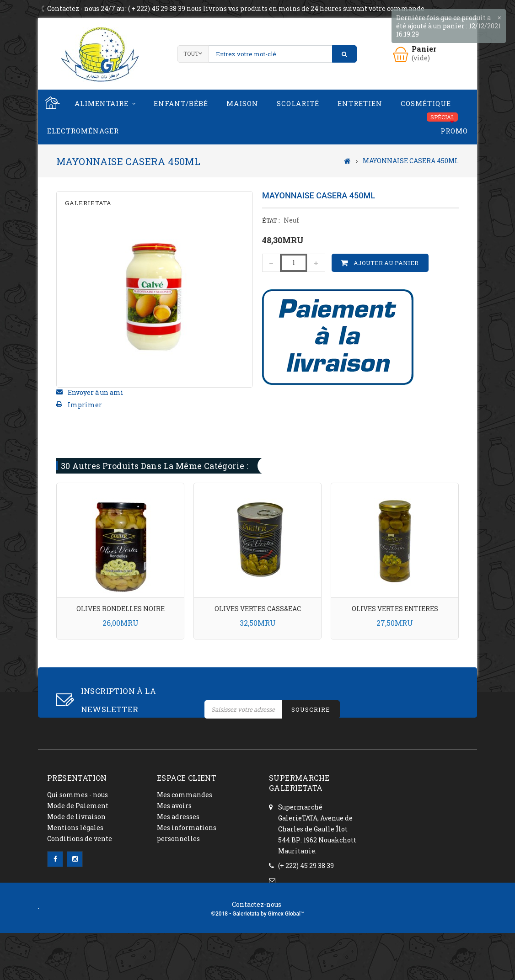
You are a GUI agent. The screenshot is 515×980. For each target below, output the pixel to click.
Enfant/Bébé (181, 103)
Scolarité (298, 103)
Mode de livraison (76, 817)
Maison (242, 103)
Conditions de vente (80, 839)
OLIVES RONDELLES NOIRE (121, 609)
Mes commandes (185, 795)
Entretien (360, 103)
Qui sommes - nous (78, 795)
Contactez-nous (257, 944)
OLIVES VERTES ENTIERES (395, 609)
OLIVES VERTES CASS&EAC (258, 609)
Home (52, 103)
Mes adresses (178, 817)
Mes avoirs (174, 806)
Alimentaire (102, 103)
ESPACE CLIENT (187, 778)
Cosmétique (426, 103)
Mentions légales (75, 828)
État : (271, 220)
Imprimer (85, 405)
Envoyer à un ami (96, 392)
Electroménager (83, 131)
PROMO (454, 131)
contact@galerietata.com (310, 887)
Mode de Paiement (78, 806)
